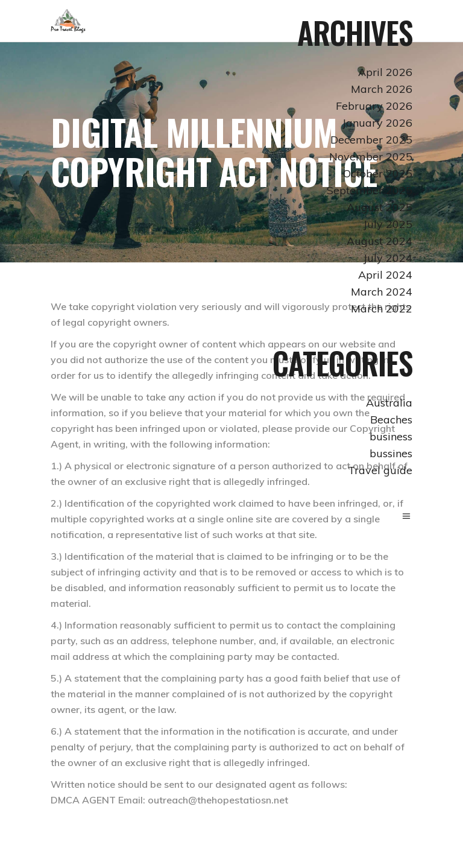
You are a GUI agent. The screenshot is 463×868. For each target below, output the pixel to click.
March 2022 (382, 309)
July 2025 (388, 224)
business (391, 436)
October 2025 (378, 173)
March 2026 (382, 89)
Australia (389, 403)
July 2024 (388, 258)
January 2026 (377, 123)
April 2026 (385, 72)
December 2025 (371, 140)
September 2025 (370, 190)
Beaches (391, 420)
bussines (391, 453)
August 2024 (380, 241)
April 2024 (385, 275)
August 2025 (380, 207)
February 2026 (374, 106)
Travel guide (380, 470)
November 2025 (371, 157)
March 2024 (382, 292)
